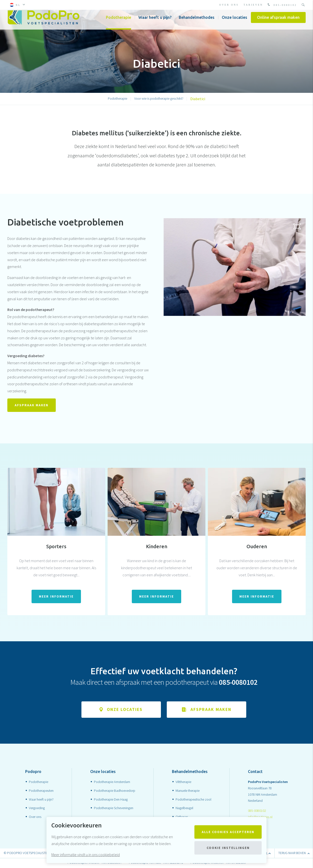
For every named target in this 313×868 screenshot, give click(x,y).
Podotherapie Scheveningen (114, 809)
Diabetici (198, 99)
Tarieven (253, 5)
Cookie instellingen (228, 848)
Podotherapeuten (41, 791)
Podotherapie (118, 22)
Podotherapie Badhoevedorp (115, 791)
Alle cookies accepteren (228, 832)
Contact (255, 772)
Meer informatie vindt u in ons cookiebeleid (86, 855)
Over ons (229, 5)
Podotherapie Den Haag (111, 800)
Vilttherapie (183, 782)
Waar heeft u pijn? (155, 22)
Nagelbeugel (184, 809)
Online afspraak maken (278, 22)
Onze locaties (235, 22)
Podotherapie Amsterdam (112, 782)
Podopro (33, 772)
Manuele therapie (188, 791)
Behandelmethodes (197, 22)
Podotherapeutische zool (193, 800)
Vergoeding (37, 809)
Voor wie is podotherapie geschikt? (159, 98)
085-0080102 (282, 5)
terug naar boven (294, 854)
